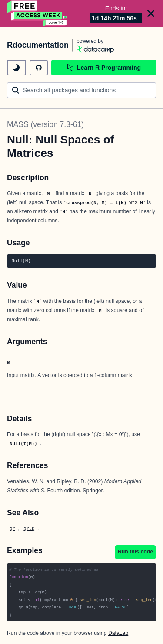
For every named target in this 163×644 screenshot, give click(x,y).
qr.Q (29, 529)
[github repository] (39, 68)
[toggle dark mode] (17, 68)
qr (12, 529)
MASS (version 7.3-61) (45, 124)
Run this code (135, 552)
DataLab (118, 633)
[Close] (151, 13)
